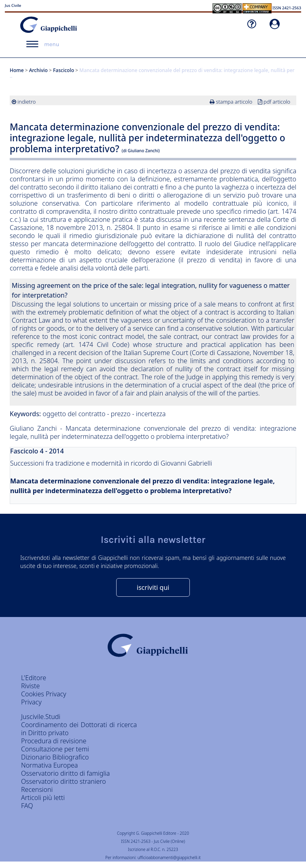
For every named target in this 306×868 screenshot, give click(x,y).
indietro (27, 102)
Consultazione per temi (55, 749)
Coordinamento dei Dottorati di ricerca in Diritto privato (79, 729)
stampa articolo (234, 102)
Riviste (30, 686)
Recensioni (37, 789)
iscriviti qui (153, 587)
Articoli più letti (43, 798)
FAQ (27, 806)
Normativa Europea (49, 765)
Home (17, 70)
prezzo (121, 414)
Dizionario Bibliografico (55, 757)
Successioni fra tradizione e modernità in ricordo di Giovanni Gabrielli (111, 463)
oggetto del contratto (75, 414)
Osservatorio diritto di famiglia (65, 773)
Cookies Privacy (44, 694)
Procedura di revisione (54, 741)
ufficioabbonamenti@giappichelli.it (169, 857)
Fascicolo (64, 70)
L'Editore (34, 678)
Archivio (38, 70)
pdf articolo (277, 102)
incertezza (151, 414)
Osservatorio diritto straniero (64, 781)
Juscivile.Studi (41, 717)
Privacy (31, 702)
